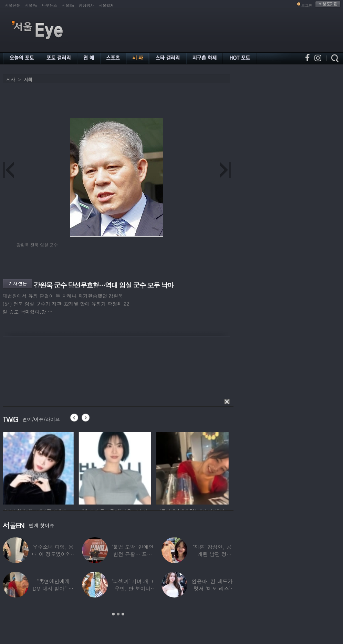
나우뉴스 (50, 5)
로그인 (307, 5)
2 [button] (118, 614)
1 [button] (113, 614)
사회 (28, 79)
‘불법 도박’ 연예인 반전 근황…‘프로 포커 (133, 554)
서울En (68, 5)
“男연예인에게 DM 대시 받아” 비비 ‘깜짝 (53, 588)
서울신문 (13, 5)
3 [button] (123, 614)
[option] (39, 467)
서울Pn (31, 5)
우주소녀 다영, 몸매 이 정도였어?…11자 (53, 554)
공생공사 (86, 5)
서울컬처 (106, 5)
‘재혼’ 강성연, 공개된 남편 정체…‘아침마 (212, 554)
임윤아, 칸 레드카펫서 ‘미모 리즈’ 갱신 (212, 588)
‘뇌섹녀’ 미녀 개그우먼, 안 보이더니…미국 (133, 588)
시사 (11, 79)
